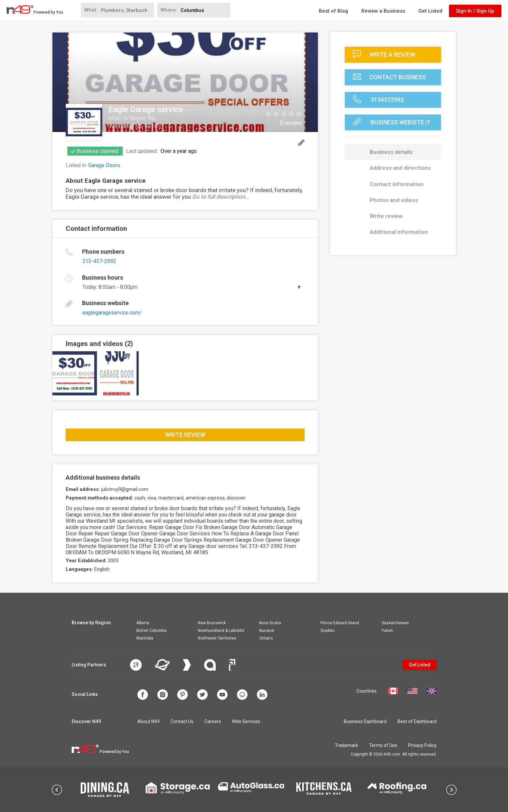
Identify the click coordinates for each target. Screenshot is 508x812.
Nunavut (267, 631)
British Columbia (151, 631)
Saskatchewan (395, 623)
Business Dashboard (365, 721)
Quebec (328, 631)
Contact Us (182, 721)
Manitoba (145, 638)
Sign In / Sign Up (475, 11)
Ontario (266, 638)
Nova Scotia (270, 623)
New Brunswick (212, 623)
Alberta (143, 623)
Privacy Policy (422, 745)
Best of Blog (333, 11)
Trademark (346, 745)
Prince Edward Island (340, 623)
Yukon (387, 631)
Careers (213, 721)
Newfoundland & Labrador (221, 631)
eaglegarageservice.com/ (112, 313)
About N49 (148, 721)
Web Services (246, 721)
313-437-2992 (99, 261)
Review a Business (383, 11)
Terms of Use (383, 745)
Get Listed (430, 11)
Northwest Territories (217, 638)
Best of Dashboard (417, 721)
